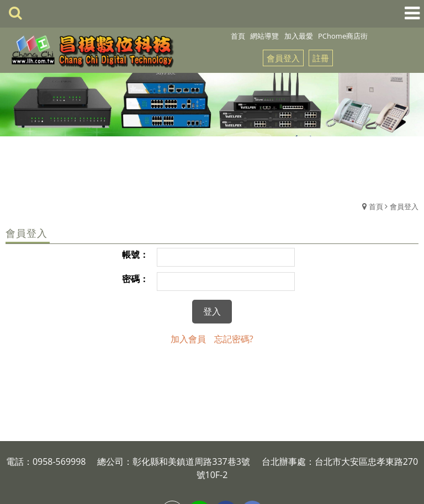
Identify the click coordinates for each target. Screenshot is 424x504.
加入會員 (188, 339)
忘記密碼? (234, 339)
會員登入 (283, 58)
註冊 (321, 58)
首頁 (376, 206)
